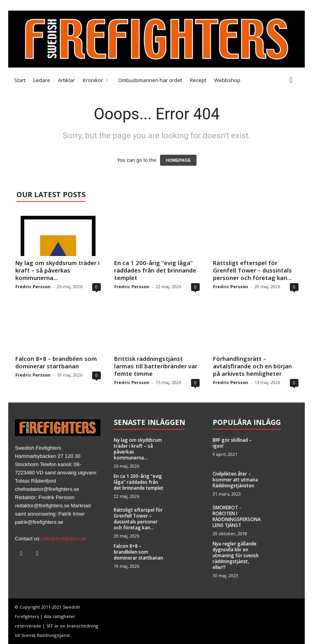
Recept (198, 80)
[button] (293, 80)
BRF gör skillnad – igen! (232, 443)
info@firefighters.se (64, 539)
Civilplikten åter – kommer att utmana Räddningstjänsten (235, 480)
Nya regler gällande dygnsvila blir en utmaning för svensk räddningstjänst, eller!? (236, 555)
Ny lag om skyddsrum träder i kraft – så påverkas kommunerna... (57, 270)
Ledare (42, 80)
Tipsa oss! (56, 5)
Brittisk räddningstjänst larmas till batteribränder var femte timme (156, 366)
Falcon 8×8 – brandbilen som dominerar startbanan (56, 362)
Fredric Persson (33, 286)
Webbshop (227, 80)
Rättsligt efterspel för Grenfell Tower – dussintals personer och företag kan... (252, 270)
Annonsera (86, 5)
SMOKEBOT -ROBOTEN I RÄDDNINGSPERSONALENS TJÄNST (237, 516)
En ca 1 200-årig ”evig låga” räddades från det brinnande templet (155, 270)
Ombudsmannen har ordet (150, 80)
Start (20, 80)
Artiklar (66, 80)
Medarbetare (23, 5)
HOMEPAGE (178, 160)
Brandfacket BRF (125, 5)
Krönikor (95, 80)
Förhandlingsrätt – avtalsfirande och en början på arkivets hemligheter (252, 366)
